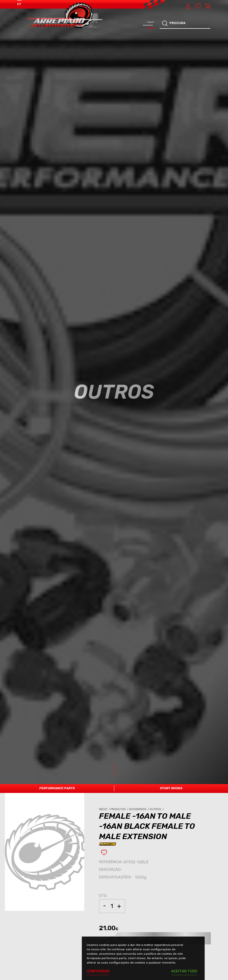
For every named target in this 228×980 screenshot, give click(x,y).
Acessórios (139, 809)
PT (19, 4)
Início (105, 809)
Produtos (120, 809)
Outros (157, 809)
